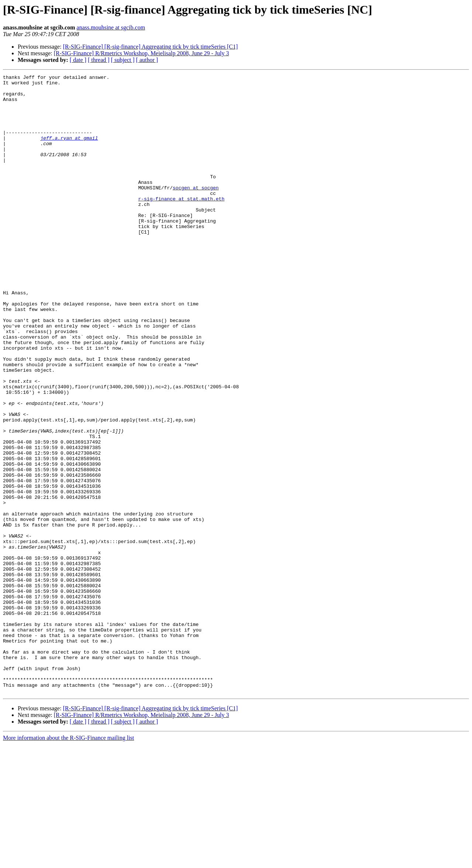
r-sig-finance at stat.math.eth (181, 224)
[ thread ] (99, 60)
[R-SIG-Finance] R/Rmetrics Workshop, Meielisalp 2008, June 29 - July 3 (141, 53)
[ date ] (78, 60)
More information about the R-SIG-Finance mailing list (69, 862)
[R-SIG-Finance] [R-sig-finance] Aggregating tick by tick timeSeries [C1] (150, 47)
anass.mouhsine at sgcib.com (111, 27)
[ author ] (147, 60)
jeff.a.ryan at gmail (69, 151)
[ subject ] (123, 60)
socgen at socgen (196, 211)
